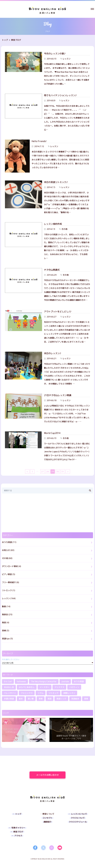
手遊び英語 (9, 699)
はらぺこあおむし (27, 687)
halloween (21, 681)
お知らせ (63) (8, 550)
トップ (5, 40)
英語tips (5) (7, 639)
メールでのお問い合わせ (51, 775)
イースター (45, 687)
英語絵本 (75, 699)
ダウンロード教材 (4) (12, 566)
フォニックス (27, 693)
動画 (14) (6, 606)
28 (47, 472)
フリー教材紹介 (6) (11, 582)
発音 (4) (6, 623)
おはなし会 (9, 687)
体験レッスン (69, 693)
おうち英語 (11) (9, 542)
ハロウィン (74, 687)
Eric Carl (8, 681)
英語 (49, 699)
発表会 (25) (7, 614)
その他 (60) (7, 558)
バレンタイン (10, 693)
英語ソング (61, 699)
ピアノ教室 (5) (9, 574)
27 (42, 472)
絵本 (21, 699)
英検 (41, 699)
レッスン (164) (9, 598)
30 (58, 472)
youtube (65, 681)
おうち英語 (79, 681)
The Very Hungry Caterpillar (44, 681)
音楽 (86, 699)
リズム (41, 693)
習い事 (31, 699)
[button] (92, 9)
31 (63, 472)
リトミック (53, 693)
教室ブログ (16, 40)
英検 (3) (6, 631)
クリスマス (59, 687)
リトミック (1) (9, 590)
